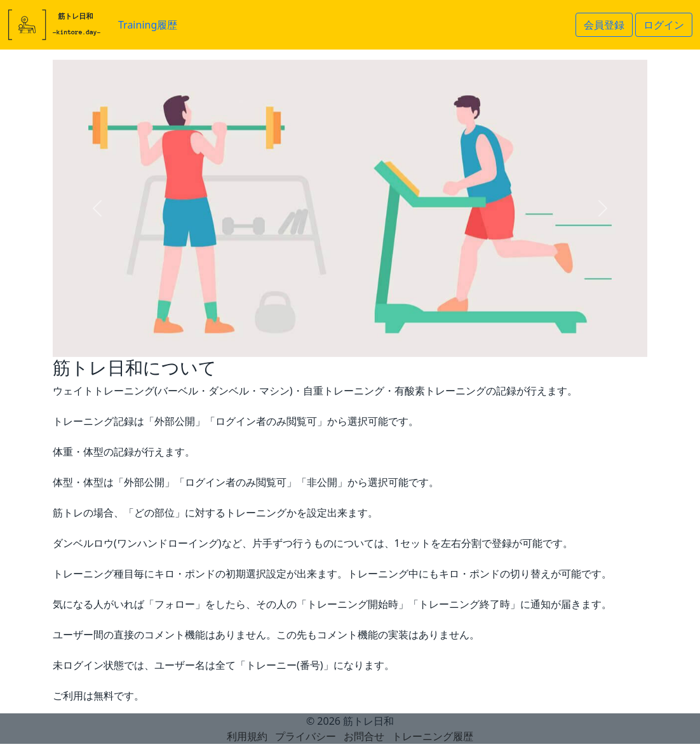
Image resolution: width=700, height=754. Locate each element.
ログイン (664, 25)
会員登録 (604, 25)
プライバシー (306, 736)
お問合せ (364, 736)
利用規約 (247, 736)
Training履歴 (148, 25)
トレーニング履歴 (433, 736)
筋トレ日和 (368, 721)
